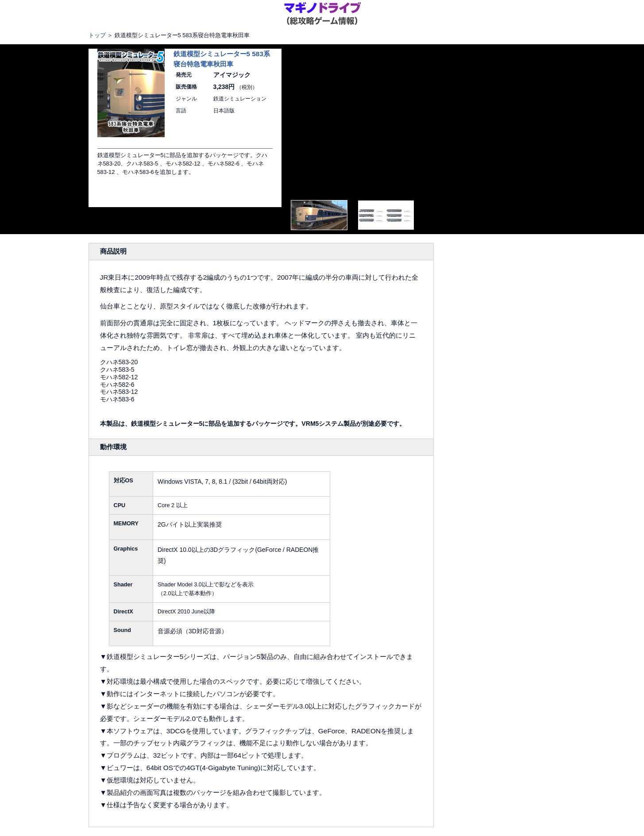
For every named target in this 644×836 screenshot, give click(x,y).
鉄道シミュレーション (240, 99)
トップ (97, 35)
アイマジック (232, 75)
